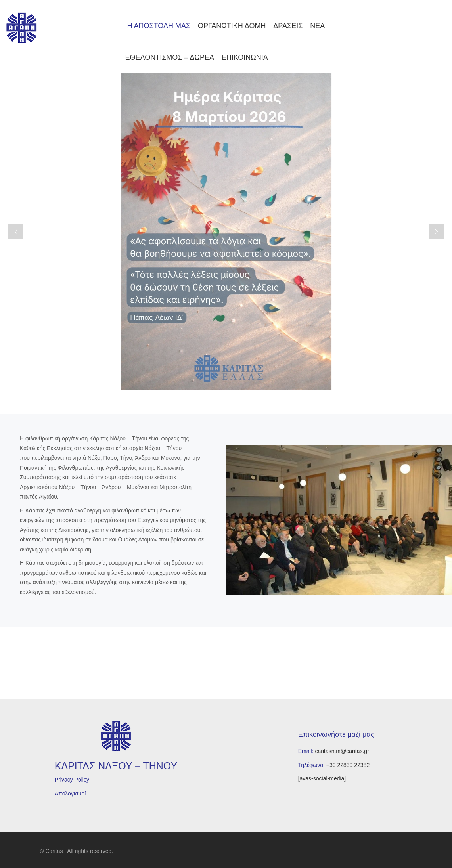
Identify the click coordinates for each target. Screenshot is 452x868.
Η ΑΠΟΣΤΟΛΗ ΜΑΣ (158, 26)
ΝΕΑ (317, 26)
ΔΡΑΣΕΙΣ (288, 26)
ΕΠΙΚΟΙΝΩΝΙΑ (245, 57)
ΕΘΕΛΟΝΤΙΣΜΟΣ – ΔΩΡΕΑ (170, 57)
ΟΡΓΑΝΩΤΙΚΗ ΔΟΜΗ (232, 26)
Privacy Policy (72, 780)
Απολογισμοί (70, 793)
